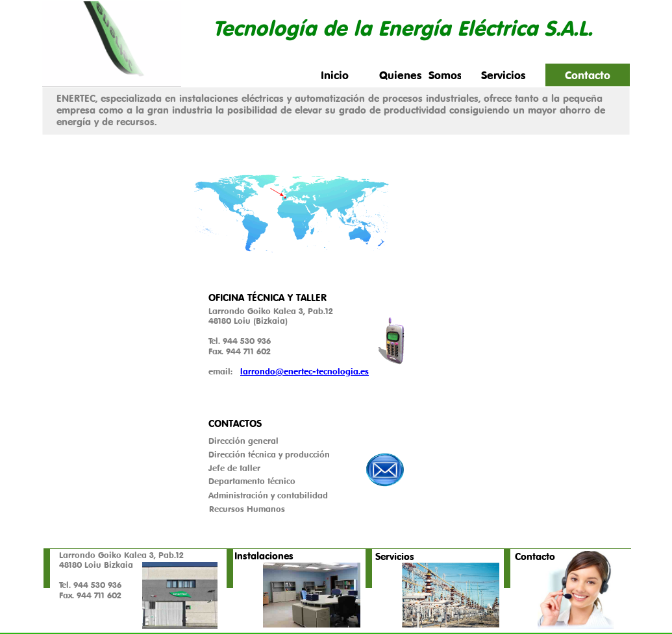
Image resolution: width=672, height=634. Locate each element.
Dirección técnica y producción (269, 454)
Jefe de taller (234, 468)
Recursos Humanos (247, 509)
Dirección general (243, 441)
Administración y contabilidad (268, 495)
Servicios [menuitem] (503, 75)
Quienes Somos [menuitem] (420, 75)
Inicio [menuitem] (335, 75)
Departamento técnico (252, 481)
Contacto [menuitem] (588, 75)
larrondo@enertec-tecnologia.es (305, 371)
